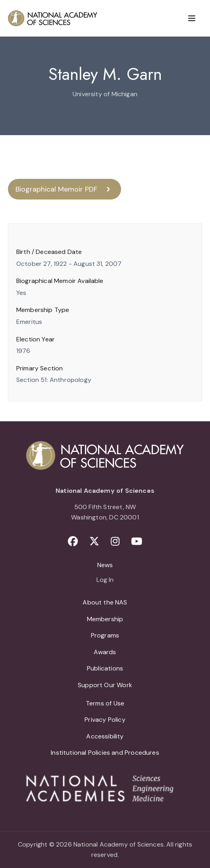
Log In (105, 580)
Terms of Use (105, 703)
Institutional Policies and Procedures (105, 753)
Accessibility (105, 736)
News (105, 565)
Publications (105, 668)
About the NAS (105, 602)
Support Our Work (105, 685)
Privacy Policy (105, 720)
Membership (105, 619)
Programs (105, 635)
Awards (105, 652)
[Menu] (192, 18)
